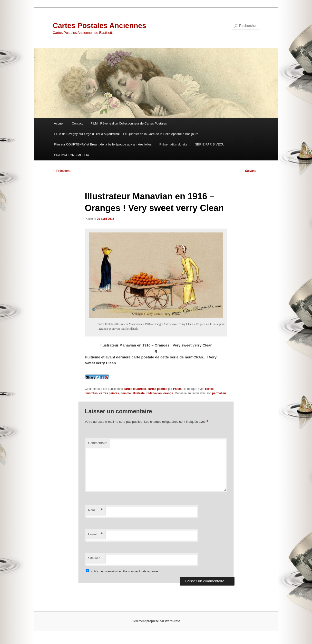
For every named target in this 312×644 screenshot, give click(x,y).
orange (168, 393)
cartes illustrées (135, 389)
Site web (94, 558)
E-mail (96, 534)
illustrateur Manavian (147, 393)
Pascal (178, 389)
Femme (126, 393)
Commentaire (98, 443)
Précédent (62, 171)
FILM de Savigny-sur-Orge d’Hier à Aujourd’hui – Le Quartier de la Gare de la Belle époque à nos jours (126, 134)
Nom (96, 510)
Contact (77, 123)
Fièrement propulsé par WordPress (156, 621)
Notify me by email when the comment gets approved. (123, 571)
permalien (219, 393)
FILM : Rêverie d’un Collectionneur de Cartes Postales (129, 123)
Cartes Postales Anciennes (99, 25)
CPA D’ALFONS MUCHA (71, 155)
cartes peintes (157, 389)
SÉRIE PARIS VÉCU (210, 144)
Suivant (252, 171)
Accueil (59, 123)
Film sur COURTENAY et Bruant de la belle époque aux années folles (103, 144)
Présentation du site (173, 144)
